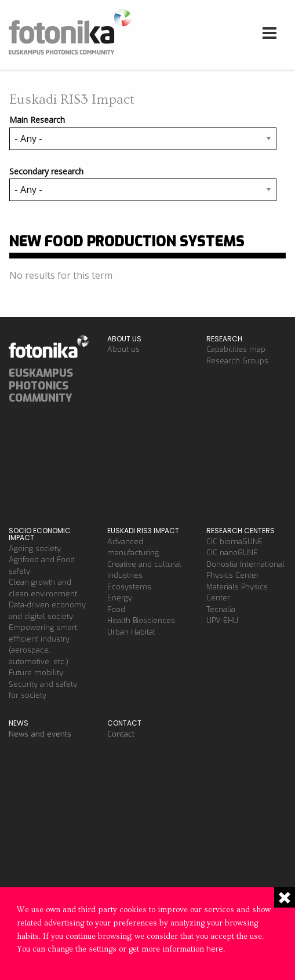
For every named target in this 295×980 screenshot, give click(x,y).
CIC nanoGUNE (232, 553)
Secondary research (46, 171)
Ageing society (35, 549)
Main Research (37, 120)
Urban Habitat (131, 632)
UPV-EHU (222, 620)
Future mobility (36, 673)
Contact (121, 734)
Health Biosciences (141, 620)
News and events (40, 734)
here (215, 949)
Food (116, 609)
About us (123, 349)
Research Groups (237, 361)
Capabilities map (236, 349)
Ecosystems (129, 587)
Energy (120, 598)
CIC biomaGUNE (234, 542)
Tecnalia (221, 609)
